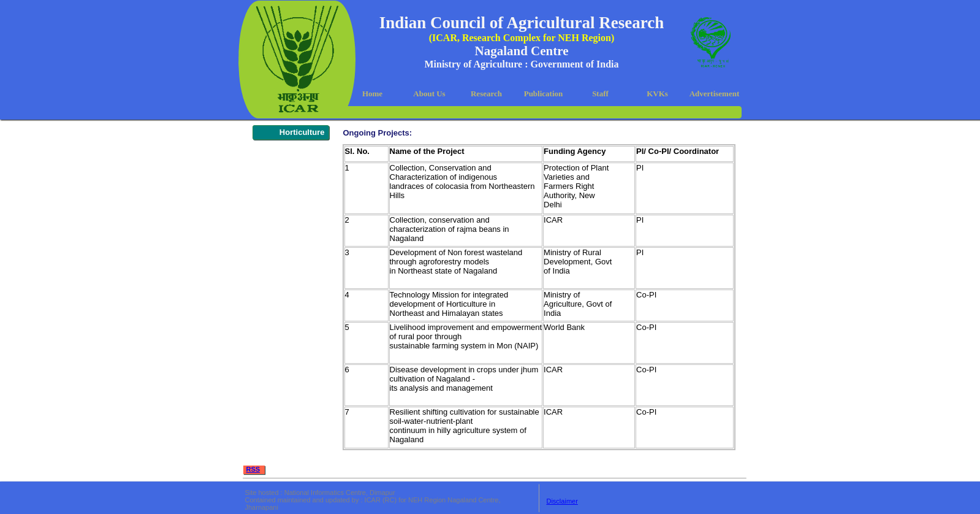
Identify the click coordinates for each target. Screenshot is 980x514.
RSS (253, 469)
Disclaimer (562, 501)
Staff (600, 94)
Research (486, 94)
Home (372, 94)
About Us (429, 94)
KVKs (657, 94)
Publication (544, 94)
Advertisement (715, 94)
